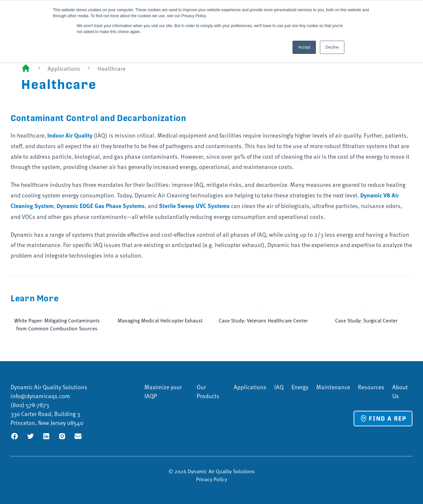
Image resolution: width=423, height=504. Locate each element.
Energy (300, 387)
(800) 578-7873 (30, 405)
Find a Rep (383, 418)
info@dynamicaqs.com (40, 396)
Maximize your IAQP (163, 391)
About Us (400, 391)
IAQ (279, 387)
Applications (64, 68)
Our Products (208, 391)
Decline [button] (332, 47)
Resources (371, 387)
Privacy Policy (211, 479)
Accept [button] (304, 47)
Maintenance (333, 387)
